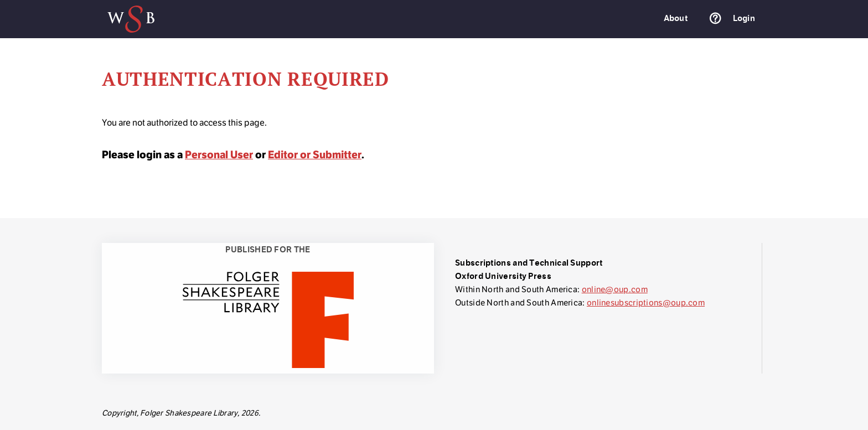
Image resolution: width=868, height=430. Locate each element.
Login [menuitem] (744, 18)
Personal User (219, 154)
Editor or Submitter (315, 154)
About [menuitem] (676, 18)
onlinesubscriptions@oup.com (646, 302)
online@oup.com (615, 289)
